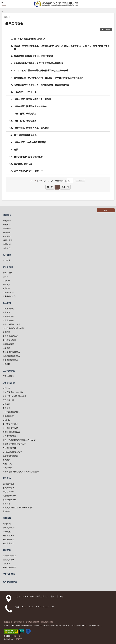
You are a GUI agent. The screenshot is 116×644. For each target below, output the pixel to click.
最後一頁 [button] (65, 187)
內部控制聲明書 (9, 448)
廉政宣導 (6, 503)
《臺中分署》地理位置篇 (25, 121)
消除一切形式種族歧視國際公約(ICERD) (19, 440)
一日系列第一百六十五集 (25, 92)
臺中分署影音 (15, 23)
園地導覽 (7, 524)
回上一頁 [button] (107, 30)
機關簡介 (7, 215)
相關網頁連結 (8, 559)
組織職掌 (7, 232)
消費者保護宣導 (9, 499)
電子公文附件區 (9, 567)
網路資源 (7, 550)
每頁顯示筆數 (61, 181)
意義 (16, 149)
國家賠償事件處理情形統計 (14, 444)
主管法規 (6, 408)
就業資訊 (6, 348)
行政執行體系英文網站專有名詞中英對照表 (21, 471)
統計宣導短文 (9, 543)
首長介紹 (7, 228)
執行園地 (7, 255)
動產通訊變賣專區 (10, 360)
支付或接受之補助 (10, 424)
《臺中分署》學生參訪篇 (25, 113)
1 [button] (57, 187)
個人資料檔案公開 (10, 436)
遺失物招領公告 (9, 296)
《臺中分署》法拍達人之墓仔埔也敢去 (31, 128)
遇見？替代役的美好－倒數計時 (28, 171)
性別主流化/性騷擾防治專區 (15, 396)
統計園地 (7, 518)
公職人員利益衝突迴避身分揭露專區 (18, 507)
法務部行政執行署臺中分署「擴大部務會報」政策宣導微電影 (42, 85)
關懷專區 (6, 364)
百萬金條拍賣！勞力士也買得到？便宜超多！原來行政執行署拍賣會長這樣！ (49, 78)
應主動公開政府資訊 (11, 432)
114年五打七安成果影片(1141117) (30, 39)
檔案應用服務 (8, 320)
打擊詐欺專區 (9, 574)
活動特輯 (6, 280)
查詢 (112, 4)
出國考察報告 (8, 416)
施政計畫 (6, 388)
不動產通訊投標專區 (11, 352)
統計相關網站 (9, 539)
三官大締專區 (9, 371)
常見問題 (6, 332)
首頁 (6, 17)
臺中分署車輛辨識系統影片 (26, 135)
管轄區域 (7, 236)
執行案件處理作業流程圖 (13, 328)
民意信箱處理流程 (10, 336)
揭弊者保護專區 (10, 582)
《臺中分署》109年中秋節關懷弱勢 (30, 142)
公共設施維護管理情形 (12, 452)
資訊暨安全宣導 (9, 496)
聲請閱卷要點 (8, 344)
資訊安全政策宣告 (33, 622)
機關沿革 (7, 224)
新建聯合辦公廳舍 (10, 456)
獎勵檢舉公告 (8, 292)
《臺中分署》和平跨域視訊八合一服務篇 (32, 99)
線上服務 (6, 312)
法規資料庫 (7, 468)
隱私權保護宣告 (47, 622)
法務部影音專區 (9, 556)
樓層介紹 (7, 244)
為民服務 (7, 303)
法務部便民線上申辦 (11, 324)
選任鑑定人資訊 (9, 340)
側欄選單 (4, 4)
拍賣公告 (6, 288)
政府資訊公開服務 (10, 428)
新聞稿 (5, 276)
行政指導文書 (8, 400)
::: (2, 2)
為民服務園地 (8, 308)
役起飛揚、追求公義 (23, 164)
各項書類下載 (8, 316)
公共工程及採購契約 (11, 412)
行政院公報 (7, 464)
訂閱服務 (6, 563)
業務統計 (6, 404)
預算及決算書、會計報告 (13, 392)
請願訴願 (6, 420)
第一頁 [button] (50, 187)
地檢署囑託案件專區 (11, 356)
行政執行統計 (9, 528)
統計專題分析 (9, 535)
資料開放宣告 (19, 622)
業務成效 (7, 531)
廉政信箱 (6, 511)
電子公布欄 (8, 267)
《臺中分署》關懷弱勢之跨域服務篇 (30, 106)
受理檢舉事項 (8, 492)
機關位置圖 (8, 240)
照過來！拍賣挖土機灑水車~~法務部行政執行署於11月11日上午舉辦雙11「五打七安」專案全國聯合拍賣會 (62, 47)
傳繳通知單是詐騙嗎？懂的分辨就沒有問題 (33, 56)
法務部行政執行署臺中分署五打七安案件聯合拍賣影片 (39, 63)
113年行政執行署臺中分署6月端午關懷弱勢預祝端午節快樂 (41, 70)
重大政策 (6, 460)
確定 (80, 181)
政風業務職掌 (8, 488)
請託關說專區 (8, 484)
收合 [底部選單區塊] (106, 210)
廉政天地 (7, 478)
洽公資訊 (7, 248)
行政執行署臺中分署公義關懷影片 (29, 157)
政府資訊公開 (9, 383)
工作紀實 (6, 284)
